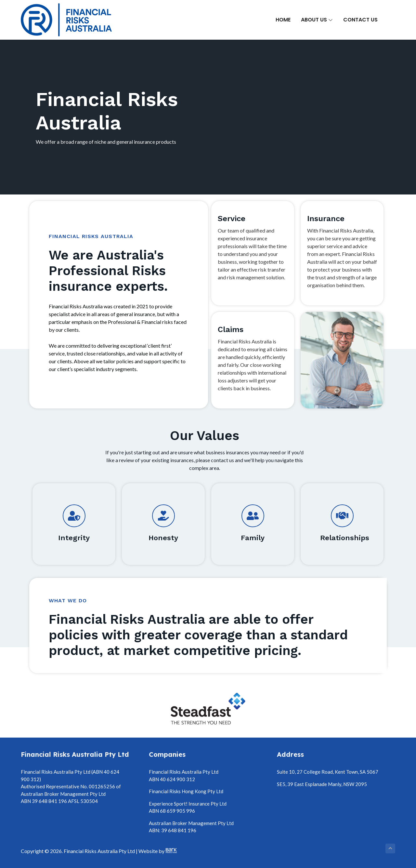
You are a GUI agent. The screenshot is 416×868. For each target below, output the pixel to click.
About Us (317, 20)
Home (283, 20)
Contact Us (360, 20)
